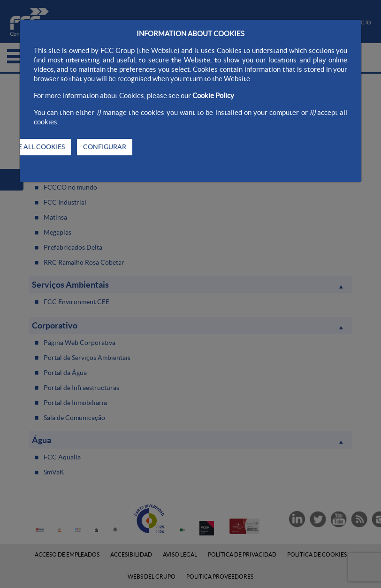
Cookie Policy (213, 95)
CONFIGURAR (105, 147)
